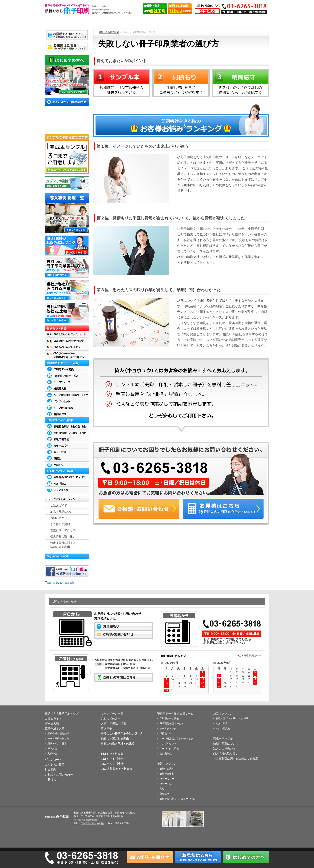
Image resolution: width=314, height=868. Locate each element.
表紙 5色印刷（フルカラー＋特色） (179, 799)
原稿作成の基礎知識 (58, 734)
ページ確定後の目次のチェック (176, 739)
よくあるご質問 (221, 21)
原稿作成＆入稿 (157, 21)
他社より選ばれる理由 (115, 739)
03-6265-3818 (88, 824)
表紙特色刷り (167, 769)
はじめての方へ (111, 718)
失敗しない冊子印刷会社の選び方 (122, 734)
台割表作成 (166, 754)
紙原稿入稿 (166, 734)
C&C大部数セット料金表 (117, 769)
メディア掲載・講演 (114, 724)
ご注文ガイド (93, 21)
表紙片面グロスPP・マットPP (232, 718)
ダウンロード (189, 21)
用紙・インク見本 (57, 744)
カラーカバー (167, 779)
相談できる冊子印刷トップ (62, 713)
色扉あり (164, 794)
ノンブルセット (168, 744)
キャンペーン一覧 (112, 713)
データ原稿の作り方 (58, 739)
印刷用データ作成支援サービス (177, 713)
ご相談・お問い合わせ (59, 775)
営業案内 (50, 770)
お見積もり (52, 780)
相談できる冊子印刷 (67, 9)
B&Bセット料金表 (112, 754)
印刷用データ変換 (169, 718)
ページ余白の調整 (169, 749)
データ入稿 (125, 21)
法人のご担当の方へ (226, 749)
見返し (163, 789)
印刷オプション (167, 764)
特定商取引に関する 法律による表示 (63, 545)
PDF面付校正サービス (172, 724)
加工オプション (223, 713)
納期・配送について (226, 744)
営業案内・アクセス (254, 21)
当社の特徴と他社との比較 (118, 744)
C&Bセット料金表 (112, 759)
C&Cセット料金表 (112, 764)
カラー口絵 (166, 784)
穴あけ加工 (222, 724)
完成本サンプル (223, 739)
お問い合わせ (59, 518)
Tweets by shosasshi (60, 583)
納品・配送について (63, 512)
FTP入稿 (52, 749)
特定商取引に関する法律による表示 (235, 759)
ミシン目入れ (223, 729)
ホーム (61, 21)
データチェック (168, 729)
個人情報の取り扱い (63, 537)
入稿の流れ (53, 754)
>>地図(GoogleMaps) (85, 820)
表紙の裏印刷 (167, 774)
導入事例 (107, 729)
